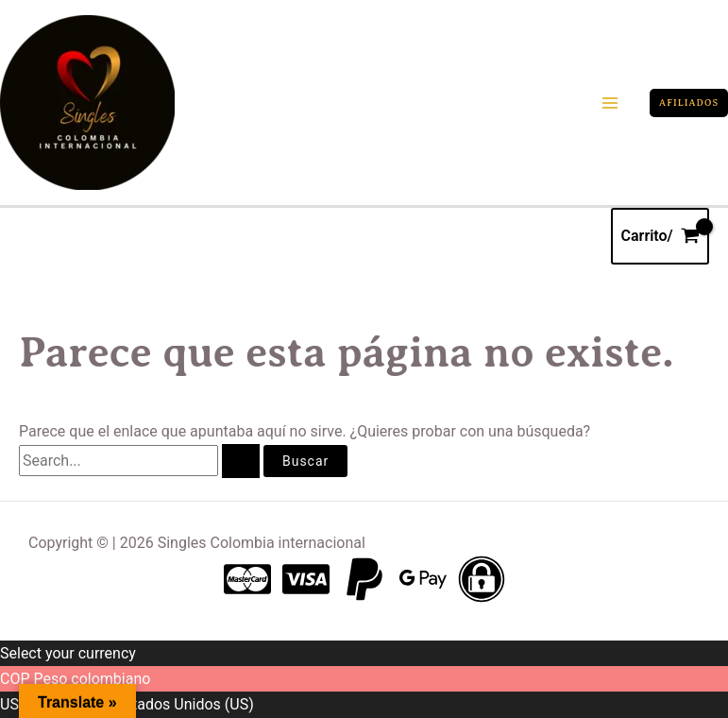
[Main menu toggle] (610, 103)
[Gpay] (423, 579)
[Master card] (247, 579)
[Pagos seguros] (482, 579)
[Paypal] (364, 579)
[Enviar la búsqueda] (241, 461)
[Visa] (306, 579)
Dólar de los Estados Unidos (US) (143, 704)
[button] (689, 103)
